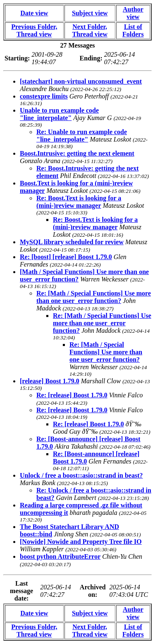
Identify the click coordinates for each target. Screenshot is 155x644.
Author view (133, 13)
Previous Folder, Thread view (34, 30)
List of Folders (133, 30)
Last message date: (21, 591)
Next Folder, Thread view (89, 30)
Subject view (90, 13)
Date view (34, 13)
